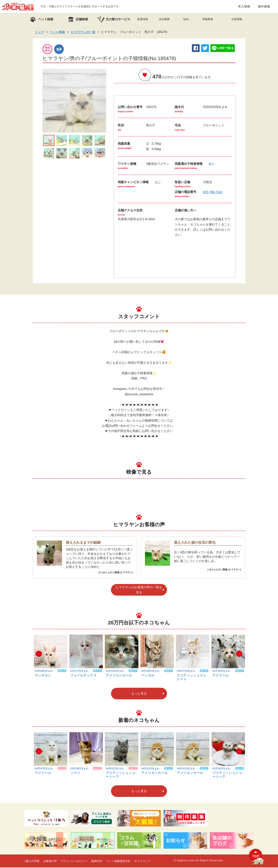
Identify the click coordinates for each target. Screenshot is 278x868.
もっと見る (139, 694)
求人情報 (244, 7)
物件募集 (264, 7)
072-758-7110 (213, 193)
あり (212, 164)
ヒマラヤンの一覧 (83, 33)
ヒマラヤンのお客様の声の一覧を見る (139, 590)
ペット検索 (57, 33)
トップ (39, 33)
